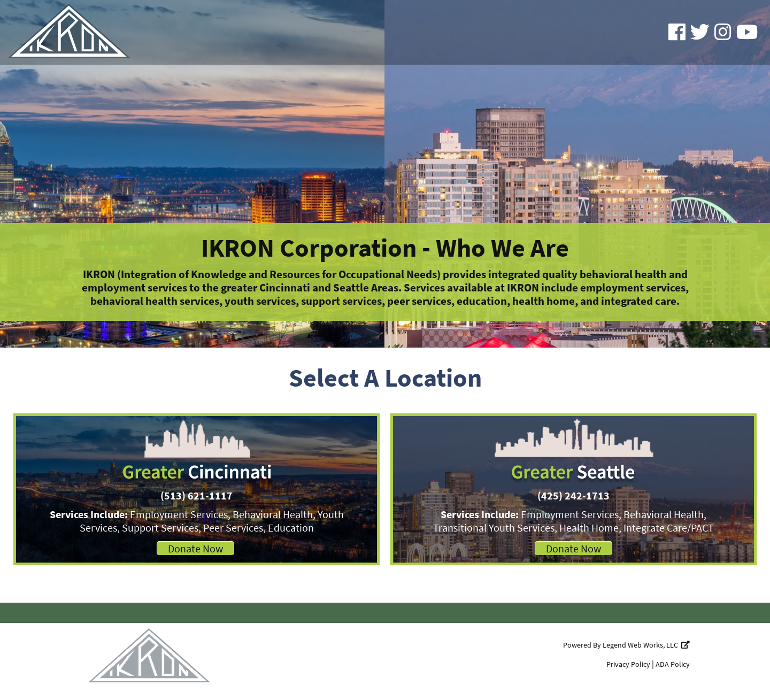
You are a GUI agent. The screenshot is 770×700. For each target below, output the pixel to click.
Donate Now (195, 548)
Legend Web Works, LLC (646, 645)
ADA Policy (673, 664)
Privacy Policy (628, 664)
